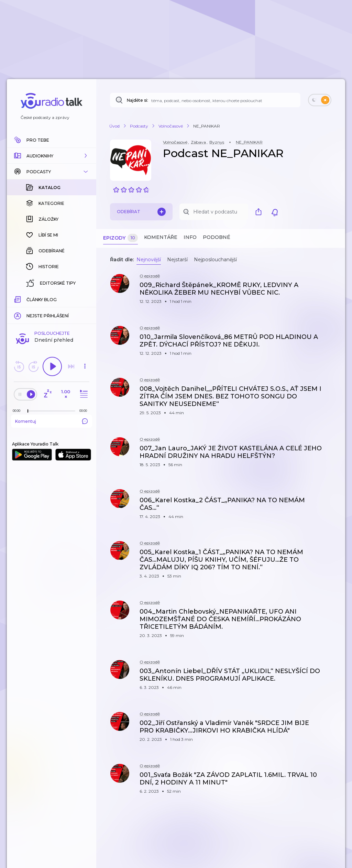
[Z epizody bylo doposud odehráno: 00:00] (18, 411)
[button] (52, 156)
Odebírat (141, 212)
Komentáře (161, 237)
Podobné (217, 237)
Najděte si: (137, 100)
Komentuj (52, 421)
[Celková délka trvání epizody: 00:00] (85, 411)
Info (190, 237)
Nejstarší (177, 260)
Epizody (120, 238)
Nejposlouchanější (215, 260)
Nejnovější (149, 260)
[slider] (28, 411)
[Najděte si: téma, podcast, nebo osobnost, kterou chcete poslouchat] (205, 100)
